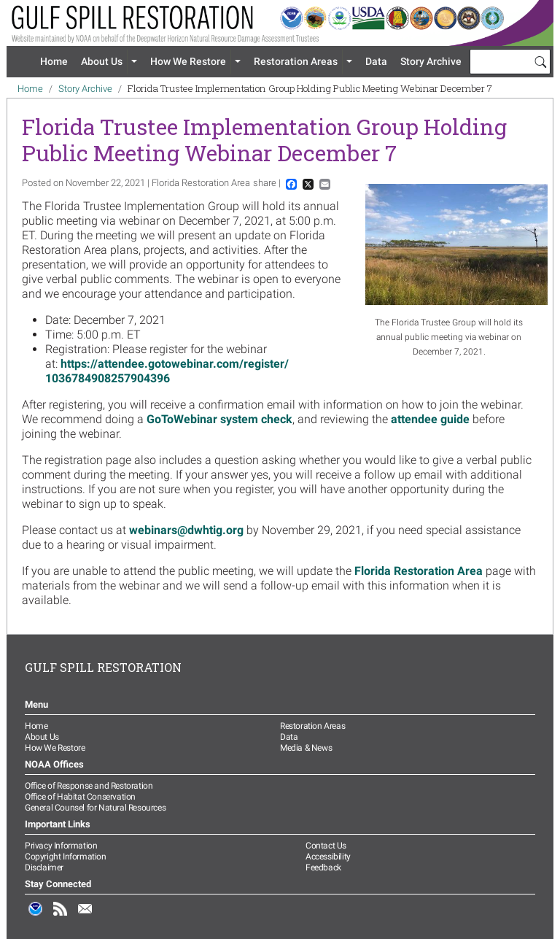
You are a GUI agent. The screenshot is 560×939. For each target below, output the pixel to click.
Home (54, 61)
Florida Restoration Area (419, 571)
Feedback (323, 867)
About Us (102, 61)
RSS (61, 916)
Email (85, 916)
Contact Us (326, 846)
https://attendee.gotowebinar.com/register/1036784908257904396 (167, 371)
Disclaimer (44, 867)
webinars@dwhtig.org (186, 530)
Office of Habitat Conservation (80, 797)
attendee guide (430, 419)
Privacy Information (61, 846)
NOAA (36, 916)
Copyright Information (66, 857)
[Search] (540, 61)
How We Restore (188, 61)
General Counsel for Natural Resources (95, 808)
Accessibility (328, 857)
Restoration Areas (296, 61)
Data (376, 61)
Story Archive (431, 61)
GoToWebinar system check (219, 419)
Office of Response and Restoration (89, 786)
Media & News (306, 748)
